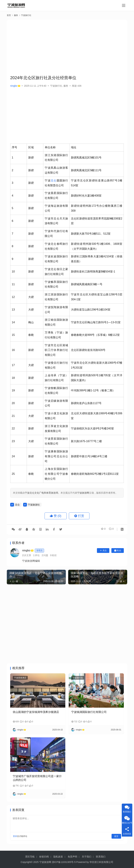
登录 (15, 836)
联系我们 (101, 857)
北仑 (54, 180)
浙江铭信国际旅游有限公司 (56, 322)
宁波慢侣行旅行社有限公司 (56, 365)
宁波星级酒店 (20, 678)
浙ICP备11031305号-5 (64, 862)
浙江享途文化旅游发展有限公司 (56, 429)
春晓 (31, 335)
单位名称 (50, 147)
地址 (74, 147)
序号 (14, 147)
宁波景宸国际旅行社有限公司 (56, 441)
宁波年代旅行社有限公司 (56, 234)
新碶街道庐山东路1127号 (86, 403)
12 (13, 297)
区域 (31, 147)
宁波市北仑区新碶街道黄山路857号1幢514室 (97, 183)
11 (13, 284)
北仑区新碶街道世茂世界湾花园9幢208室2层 (97, 221)
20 (13, 403)
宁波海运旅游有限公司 (56, 208)
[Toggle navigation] (124, 5)
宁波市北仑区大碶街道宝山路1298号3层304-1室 (97, 297)
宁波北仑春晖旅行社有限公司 (56, 246)
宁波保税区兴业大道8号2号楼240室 (92, 428)
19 (13, 390)
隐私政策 (58, 857)
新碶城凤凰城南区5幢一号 (87, 284)
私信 (118, 551)
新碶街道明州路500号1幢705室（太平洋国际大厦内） (97, 378)
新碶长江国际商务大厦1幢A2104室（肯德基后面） (97, 259)
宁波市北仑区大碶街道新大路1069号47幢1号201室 (97, 365)
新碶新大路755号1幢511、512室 (91, 234)
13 (13, 310)
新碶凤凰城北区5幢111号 (86, 170)
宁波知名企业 (20, 742)
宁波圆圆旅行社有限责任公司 (56, 183)
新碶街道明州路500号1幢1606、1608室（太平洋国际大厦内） (97, 246)
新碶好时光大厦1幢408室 (86, 196)
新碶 (31, 158)
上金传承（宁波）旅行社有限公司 (56, 378)
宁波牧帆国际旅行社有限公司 (56, 391)
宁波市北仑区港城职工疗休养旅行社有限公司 (56, 350)
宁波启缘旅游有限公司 (56, 403)
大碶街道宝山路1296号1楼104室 (91, 310)
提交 (116, 836)
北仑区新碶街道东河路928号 (88, 350)
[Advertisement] (72, 47)
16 (13, 350)
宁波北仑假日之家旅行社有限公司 (56, 272)
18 (13, 378)
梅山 (31, 322)
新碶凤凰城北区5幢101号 (86, 158)
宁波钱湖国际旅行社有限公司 (89, 712)
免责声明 (72, 857)
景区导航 (30, 857)
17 (13, 365)
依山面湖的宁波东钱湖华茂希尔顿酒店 (36, 712)
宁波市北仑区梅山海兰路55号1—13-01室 (96, 322)
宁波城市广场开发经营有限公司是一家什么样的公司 (37, 778)
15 (13, 335)
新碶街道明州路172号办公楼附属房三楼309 (97, 208)
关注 (103, 551)
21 (13, 416)
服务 (66, 86)
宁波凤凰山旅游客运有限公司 (56, 170)
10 (13, 272)
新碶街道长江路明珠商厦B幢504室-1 (93, 272)
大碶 (31, 297)
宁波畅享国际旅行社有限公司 (56, 284)
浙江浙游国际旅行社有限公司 (56, 297)
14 (13, 322)
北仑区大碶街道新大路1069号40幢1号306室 (97, 416)
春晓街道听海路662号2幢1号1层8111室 (95, 474)
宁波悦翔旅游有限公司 (56, 310)
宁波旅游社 (34, 505)
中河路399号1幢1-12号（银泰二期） (93, 390)
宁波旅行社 (56, 86)
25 (13, 474)
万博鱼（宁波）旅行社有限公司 (56, 335)
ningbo (15, 86)
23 (13, 441)
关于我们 (87, 857)
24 (13, 456)
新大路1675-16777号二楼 (86, 441)
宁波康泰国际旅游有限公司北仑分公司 (56, 456)
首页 (9, 15)
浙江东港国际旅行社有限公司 (56, 158)
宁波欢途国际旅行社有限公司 (56, 259)
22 (13, 428)
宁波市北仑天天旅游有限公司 (56, 221)
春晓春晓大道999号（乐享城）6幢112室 (95, 335)
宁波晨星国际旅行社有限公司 (56, 196)
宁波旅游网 (83, 493)
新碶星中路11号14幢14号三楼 (89, 456)
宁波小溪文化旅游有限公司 (56, 416)
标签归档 (44, 857)
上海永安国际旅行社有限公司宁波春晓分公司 (56, 474)
